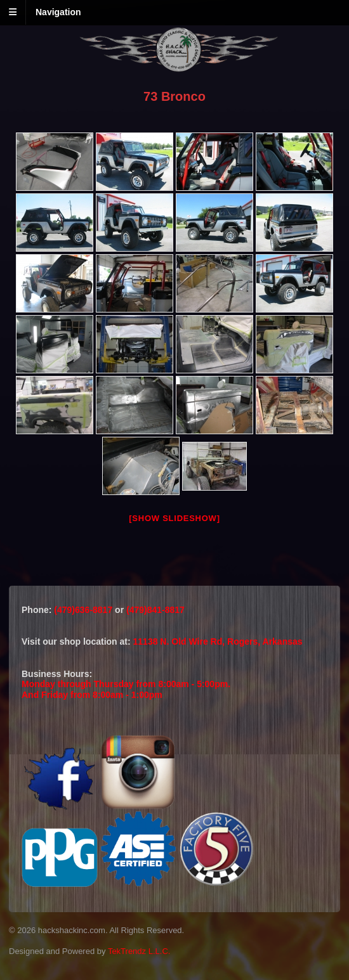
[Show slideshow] (174, 518)
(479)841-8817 (155, 610)
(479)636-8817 (84, 610)
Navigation (58, 12)
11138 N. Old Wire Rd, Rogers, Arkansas (218, 642)
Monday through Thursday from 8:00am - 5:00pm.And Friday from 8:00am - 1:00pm (126, 689)
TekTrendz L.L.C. (139, 951)
